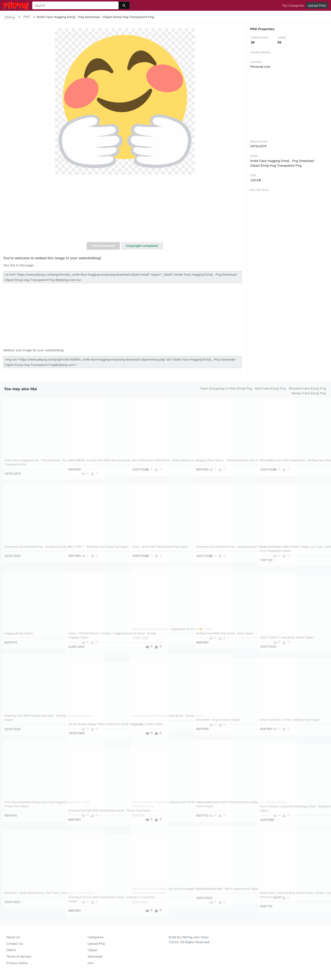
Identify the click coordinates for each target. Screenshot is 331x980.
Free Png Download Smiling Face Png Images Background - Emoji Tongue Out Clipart (30, 806)
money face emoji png (309, 393)
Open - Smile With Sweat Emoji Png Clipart (160, 547)
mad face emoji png (270, 388)
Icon (91, 963)
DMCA (11, 950)
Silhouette (95, 956)
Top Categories (293, 5)
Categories (96, 937)
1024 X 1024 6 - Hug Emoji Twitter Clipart (287, 637)
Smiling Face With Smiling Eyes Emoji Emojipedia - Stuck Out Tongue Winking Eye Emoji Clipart (158, 893)
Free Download (103, 246)
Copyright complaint (142, 246)
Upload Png (96, 944)
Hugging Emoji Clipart (19, 633)
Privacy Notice (17, 963)
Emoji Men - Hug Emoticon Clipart (218, 720)
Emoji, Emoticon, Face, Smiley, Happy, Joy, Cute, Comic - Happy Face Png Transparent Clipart (288, 551)
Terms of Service (19, 956)
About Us (13, 937)
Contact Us (15, 944)
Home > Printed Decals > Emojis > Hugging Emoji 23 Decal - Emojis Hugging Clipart (96, 637)
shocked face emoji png (307, 388)
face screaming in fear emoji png (226, 388)
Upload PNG (317, 5)
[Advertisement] (125, 210)
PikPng (10, 17)
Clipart (92, 950)
